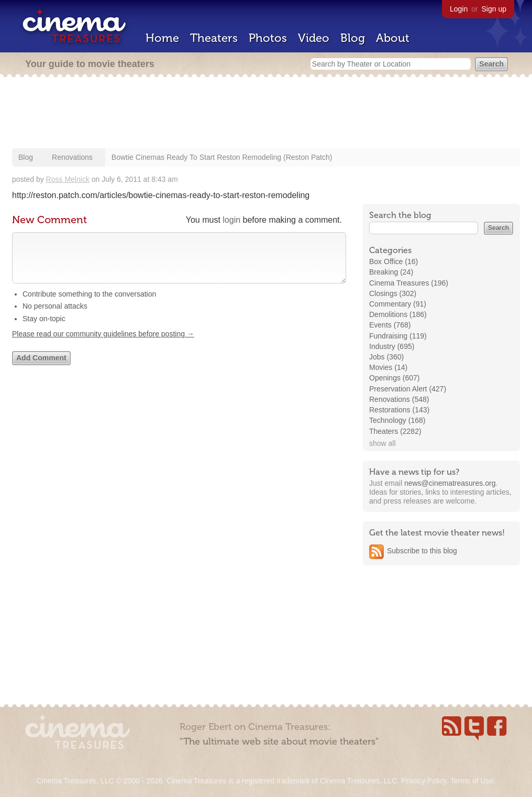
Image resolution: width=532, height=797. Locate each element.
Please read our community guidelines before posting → (103, 344)
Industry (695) (392, 346)
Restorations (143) (399, 410)
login (231, 220)
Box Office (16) (394, 261)
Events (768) (390, 325)
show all (383, 443)
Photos (268, 38)
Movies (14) (388, 367)
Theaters (214, 38)
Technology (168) (397, 420)
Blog (353, 38)
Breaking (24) (391, 272)
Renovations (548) (399, 399)
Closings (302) (393, 293)
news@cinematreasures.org (450, 483)
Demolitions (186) (398, 314)
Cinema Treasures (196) (409, 283)
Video (314, 38)
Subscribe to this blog (422, 551)
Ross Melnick (68, 179)
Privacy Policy (424, 781)
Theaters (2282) (395, 431)
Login (459, 9)
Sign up (494, 9)
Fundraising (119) (398, 336)
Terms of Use (472, 781)
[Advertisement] (266, 114)
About (393, 38)
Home (162, 38)
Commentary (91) (398, 304)
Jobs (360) (386, 357)
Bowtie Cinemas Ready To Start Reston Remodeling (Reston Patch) (222, 157)
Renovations (72, 157)
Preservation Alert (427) (408, 389)
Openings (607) (395, 378)
